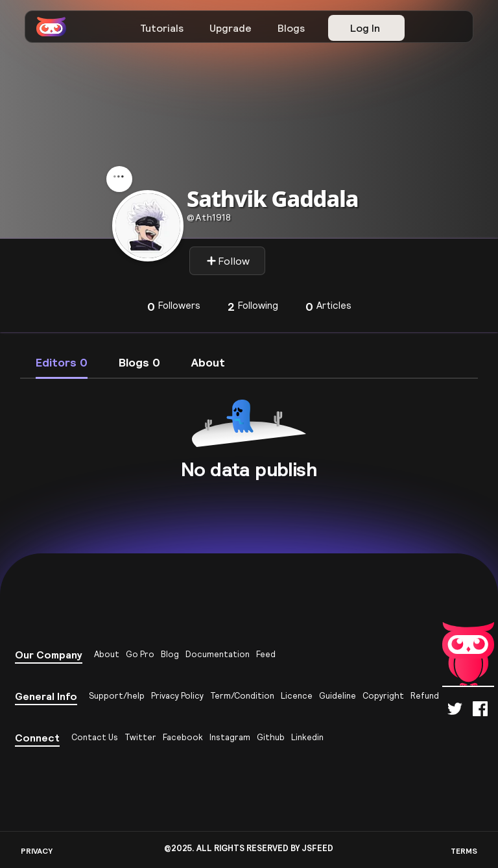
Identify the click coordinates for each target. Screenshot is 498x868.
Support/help (117, 696)
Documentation (218, 654)
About (107, 654)
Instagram (230, 737)
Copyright (383, 696)
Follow (228, 261)
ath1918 (209, 217)
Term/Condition (242, 696)
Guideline (338, 696)
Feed (266, 654)
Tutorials (162, 28)
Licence (297, 696)
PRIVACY (37, 851)
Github (271, 737)
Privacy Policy (177, 696)
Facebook (183, 737)
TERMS (464, 851)
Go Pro (140, 654)
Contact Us (95, 737)
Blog (170, 654)
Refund (425, 696)
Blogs (291, 28)
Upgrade (231, 28)
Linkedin (307, 737)
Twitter (140, 737)
